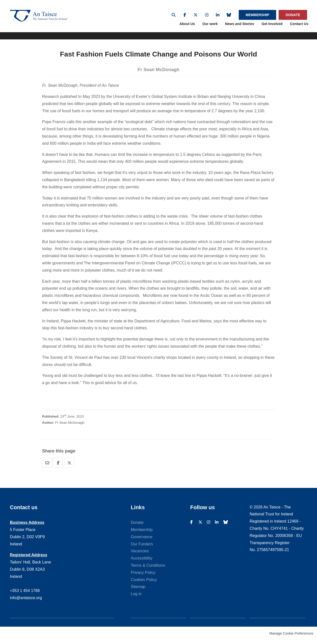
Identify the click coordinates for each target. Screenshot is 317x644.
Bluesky (229, 15)
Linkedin (218, 15)
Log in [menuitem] (136, 598)
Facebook (185, 15)
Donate (293, 15)
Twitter (196, 15)
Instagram (207, 15)
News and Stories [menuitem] (240, 28)
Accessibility (142, 562)
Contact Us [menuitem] (299, 28)
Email (47, 466)
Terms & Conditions (148, 569)
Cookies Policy (144, 583)
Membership (257, 15)
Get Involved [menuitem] (272, 28)
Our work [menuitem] (210, 28)
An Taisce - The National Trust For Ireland (50, 18)
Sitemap (138, 591)
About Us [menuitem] (187, 28)
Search (174, 15)
